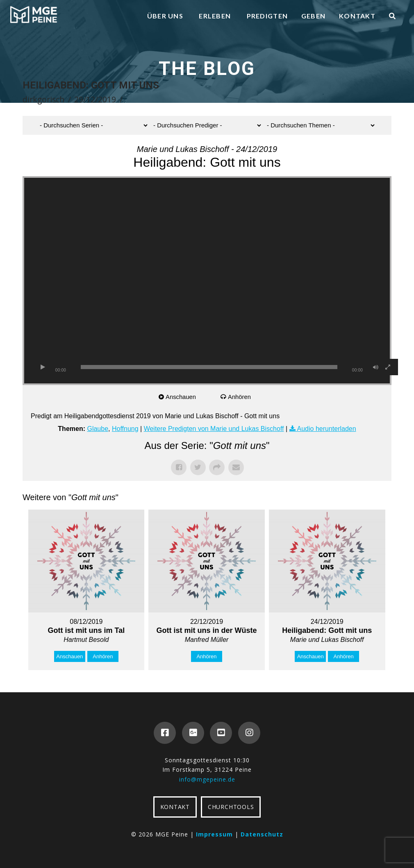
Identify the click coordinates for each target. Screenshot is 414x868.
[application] (207, 281)
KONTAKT (175, 807)
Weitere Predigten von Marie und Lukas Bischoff (214, 429)
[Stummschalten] (375, 367)
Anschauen (181, 397)
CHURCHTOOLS (231, 807)
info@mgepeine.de (207, 779)
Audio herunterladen (327, 429)
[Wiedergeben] (43, 367)
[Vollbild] (388, 367)
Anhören (240, 397)
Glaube (98, 429)
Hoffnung (125, 429)
